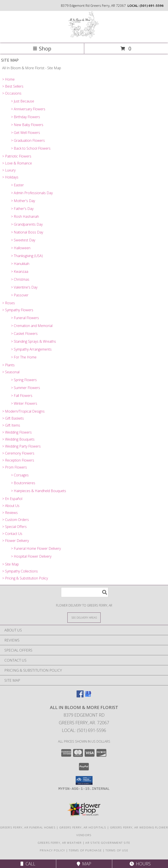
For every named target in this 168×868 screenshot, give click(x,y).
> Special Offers (14, 527)
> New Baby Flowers (27, 125)
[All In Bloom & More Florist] (84, 37)
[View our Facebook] (80, 696)
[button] (84, 780)
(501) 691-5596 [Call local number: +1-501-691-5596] (152, 5)
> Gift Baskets (13, 418)
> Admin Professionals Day (32, 193)
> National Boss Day (27, 232)
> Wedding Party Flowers (21, 446)
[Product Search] (85, 592)
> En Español (12, 499)
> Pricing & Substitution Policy (25, 578)
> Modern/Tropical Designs (23, 411)
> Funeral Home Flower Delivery (36, 548)
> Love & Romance (17, 163)
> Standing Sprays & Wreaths (33, 341)
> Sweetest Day (23, 240)
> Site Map (10, 564)
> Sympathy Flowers (18, 310)
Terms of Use (117, 850)
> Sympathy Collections (20, 571)
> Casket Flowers (24, 334)
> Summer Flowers (25, 388)
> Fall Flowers (22, 396)
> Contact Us (12, 534)
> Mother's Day (23, 201)
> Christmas (20, 279)
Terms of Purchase (85, 850)
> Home (8, 79)
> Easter (17, 185)
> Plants (8, 365)
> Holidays (10, 177)
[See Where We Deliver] (84, 617)
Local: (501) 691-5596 (84, 730)
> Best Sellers (13, 86)
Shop (42, 48)
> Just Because (23, 101)
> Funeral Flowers (25, 318)
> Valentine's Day (24, 287)
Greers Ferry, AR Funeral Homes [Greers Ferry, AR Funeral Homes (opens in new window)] (28, 827)
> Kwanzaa (20, 271)
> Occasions (12, 93)
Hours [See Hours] (140, 864)
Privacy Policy (52, 850)
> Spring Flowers (24, 380)
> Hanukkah (20, 264)
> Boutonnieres (23, 483)
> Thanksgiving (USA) (27, 256)
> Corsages (20, 475)
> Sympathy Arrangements (31, 349)
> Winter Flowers (24, 403)
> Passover (20, 295)
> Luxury (9, 170)
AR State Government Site (108, 843)
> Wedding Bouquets (18, 439)
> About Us (11, 506)
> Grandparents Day (27, 224)
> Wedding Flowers (17, 432)
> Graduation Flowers (28, 140)
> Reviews (10, 513)
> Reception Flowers (18, 460)
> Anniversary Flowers (28, 109)
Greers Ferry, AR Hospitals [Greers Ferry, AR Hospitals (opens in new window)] (83, 827)
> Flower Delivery (16, 541)
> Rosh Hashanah (25, 216)
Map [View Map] (84, 864)
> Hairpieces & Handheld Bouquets (38, 491)
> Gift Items (11, 425)
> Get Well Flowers (25, 133)
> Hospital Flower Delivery (31, 556)
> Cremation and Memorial (32, 326)
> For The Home (24, 357)
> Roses (9, 303)
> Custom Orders (16, 520)
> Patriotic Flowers (17, 156)
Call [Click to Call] (28, 864)
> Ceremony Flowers (18, 453)
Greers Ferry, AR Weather (60, 843)
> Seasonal (11, 372)
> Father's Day (22, 209)
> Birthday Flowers (25, 117)
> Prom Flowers (15, 467)
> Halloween (21, 248)
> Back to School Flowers (31, 148)
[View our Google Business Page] (88, 696)
